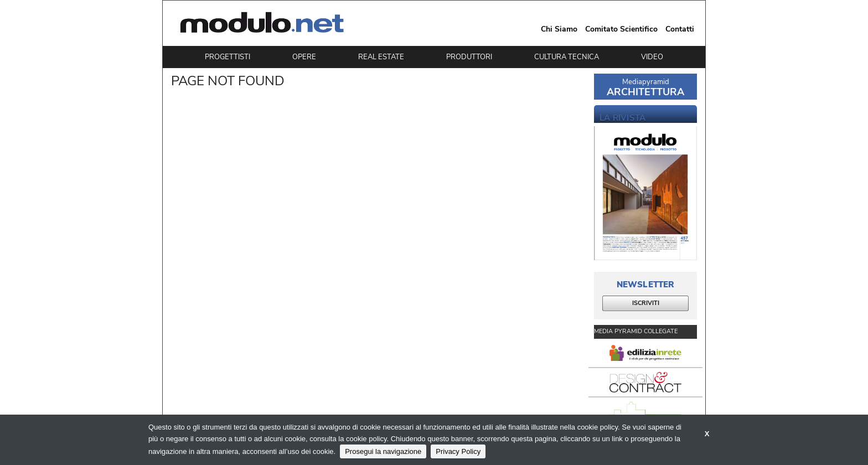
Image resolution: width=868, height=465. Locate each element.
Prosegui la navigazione (383, 451)
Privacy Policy (458, 451)
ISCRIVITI (646, 303)
